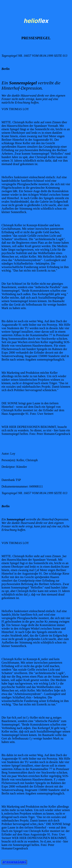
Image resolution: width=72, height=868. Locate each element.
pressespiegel (15, 862)
